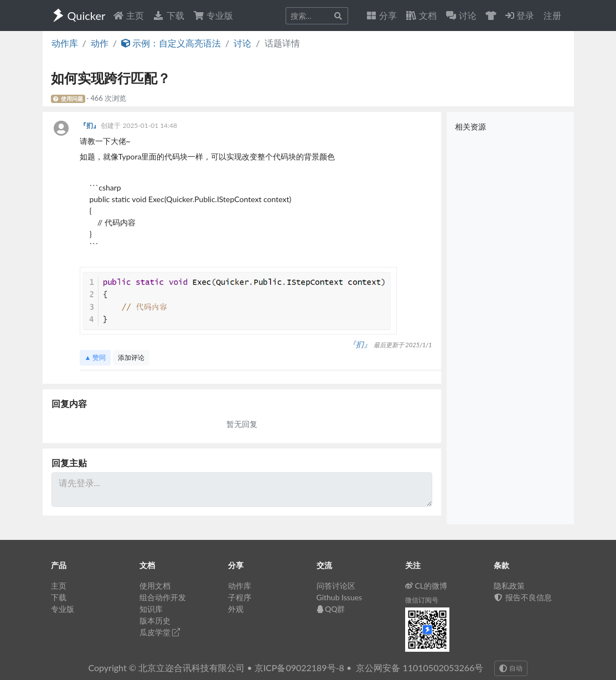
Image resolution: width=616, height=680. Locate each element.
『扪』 (90, 125)
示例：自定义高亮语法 (171, 43)
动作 (100, 43)
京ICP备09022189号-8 (299, 668)
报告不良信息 (523, 597)
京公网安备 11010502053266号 (420, 668)
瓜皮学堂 (160, 632)
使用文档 (155, 586)
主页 (128, 15)
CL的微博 (426, 586)
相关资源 (470, 127)
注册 (552, 15)
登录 (520, 15)
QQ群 (331, 609)
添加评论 (131, 357)
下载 (168, 15)
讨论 (242, 43)
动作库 (65, 43)
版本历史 (155, 620)
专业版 (213, 15)
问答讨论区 (336, 586)
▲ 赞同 (95, 357)
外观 (236, 609)
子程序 (240, 597)
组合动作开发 (163, 597)
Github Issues (340, 597)
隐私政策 (509, 586)
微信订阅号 (422, 600)
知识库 (151, 609)
